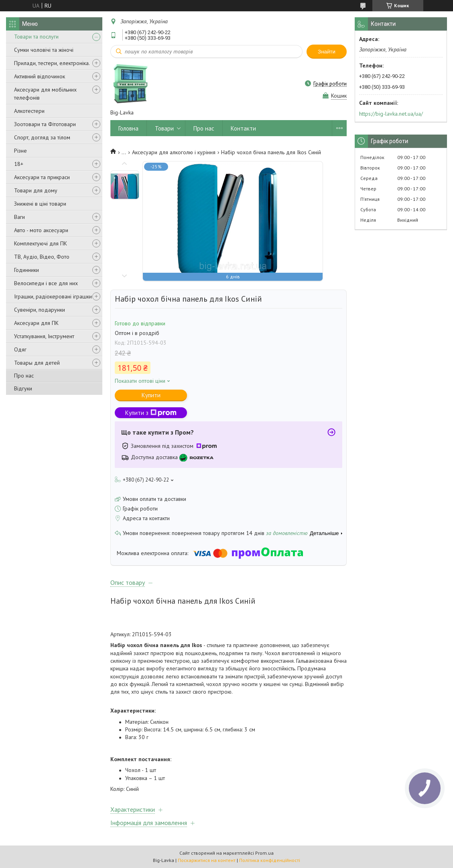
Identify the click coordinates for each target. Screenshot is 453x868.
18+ (19, 164)
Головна (128, 128)
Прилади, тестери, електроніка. (52, 63)
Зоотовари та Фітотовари (45, 124)
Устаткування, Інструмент (44, 336)
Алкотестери (29, 111)
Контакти (243, 128)
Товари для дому (36, 190)
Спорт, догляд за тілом (42, 137)
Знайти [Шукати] (327, 52)
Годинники (26, 270)
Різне (20, 151)
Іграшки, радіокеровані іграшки (53, 296)
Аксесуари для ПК (36, 323)
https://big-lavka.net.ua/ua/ (391, 114)
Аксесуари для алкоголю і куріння (174, 152)
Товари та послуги (36, 37)
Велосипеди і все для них (46, 283)
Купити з (151, 413)
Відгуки (23, 388)
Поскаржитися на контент (207, 860)
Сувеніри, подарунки (40, 310)
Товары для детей (37, 363)
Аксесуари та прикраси (42, 177)
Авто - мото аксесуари (41, 230)
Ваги (19, 217)
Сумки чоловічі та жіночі (44, 50)
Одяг (20, 349)
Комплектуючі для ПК (41, 243)
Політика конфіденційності (270, 860)
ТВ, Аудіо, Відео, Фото (42, 257)
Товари (164, 128)
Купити (151, 395)
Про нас (24, 376)
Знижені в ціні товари (40, 204)
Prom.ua (264, 853)
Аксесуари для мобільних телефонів (45, 94)
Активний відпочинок (40, 76)
